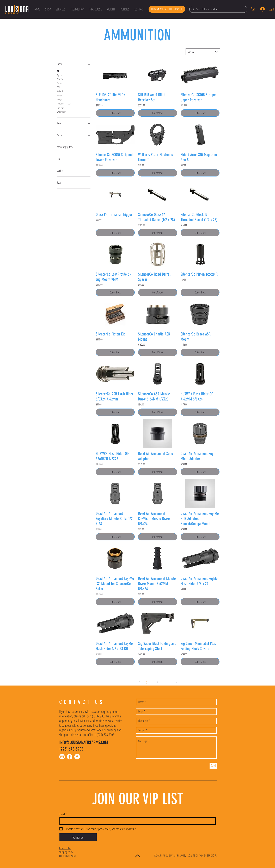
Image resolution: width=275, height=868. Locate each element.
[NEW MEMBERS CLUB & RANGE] (167, 9)
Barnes (60, 83)
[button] (48, 9)
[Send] (213, 766)
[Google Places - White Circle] (77, 757)
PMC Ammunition (64, 103)
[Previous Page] (139, 682)
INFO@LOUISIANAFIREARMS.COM (84, 742)
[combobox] (203, 52)
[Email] (137, 821)
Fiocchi (60, 95)
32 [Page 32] (168, 682)
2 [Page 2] (152, 682)
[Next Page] (176, 682)
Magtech (60, 99)
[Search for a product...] (218, 9)
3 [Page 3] (157, 682)
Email (63, 814)
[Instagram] (62, 757)
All (58, 71)
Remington (61, 107)
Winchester (61, 112)
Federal (60, 91)
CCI (58, 87)
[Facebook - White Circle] (70, 757)
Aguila (59, 75)
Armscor (60, 79)
